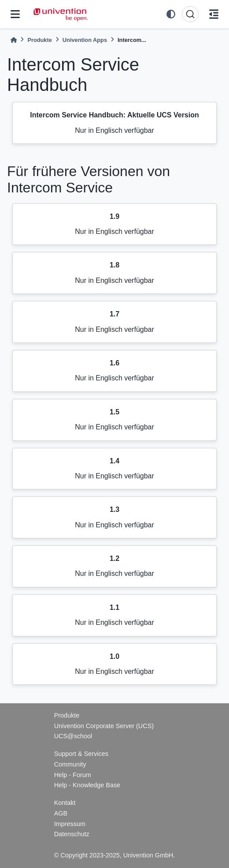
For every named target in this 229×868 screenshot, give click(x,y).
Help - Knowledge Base (87, 785)
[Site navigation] (15, 14)
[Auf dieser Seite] (214, 14)
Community (70, 764)
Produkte (39, 40)
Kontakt (65, 803)
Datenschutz (72, 834)
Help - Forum (73, 775)
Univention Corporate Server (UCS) (104, 726)
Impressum (70, 824)
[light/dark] (171, 14)
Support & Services (81, 754)
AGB (61, 813)
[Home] (14, 40)
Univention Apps (85, 40)
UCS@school (73, 736)
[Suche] (190, 14)
